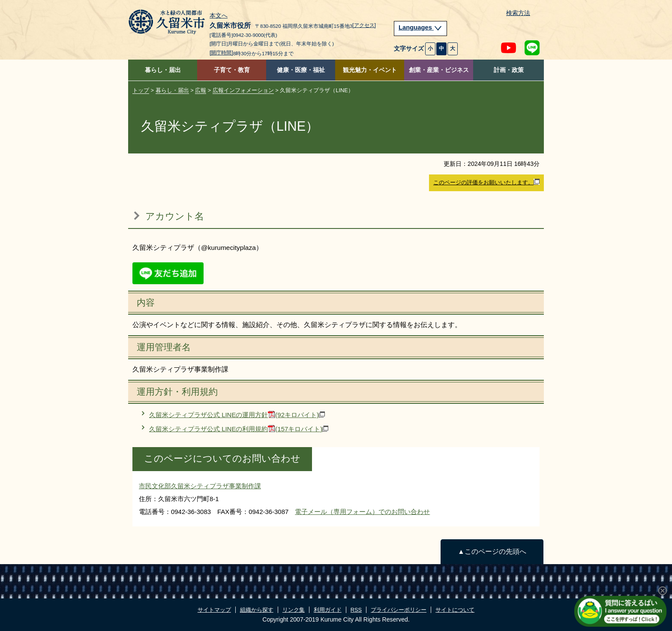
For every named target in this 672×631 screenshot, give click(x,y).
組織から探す (257, 610)
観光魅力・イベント (370, 70)
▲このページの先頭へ (492, 551)
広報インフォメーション (243, 90)
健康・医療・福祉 (301, 70)
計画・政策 (509, 70)
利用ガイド (328, 610)
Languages (420, 27)
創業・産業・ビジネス (439, 70)
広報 (201, 90)
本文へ (219, 16)
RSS (356, 610)
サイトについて (455, 610)
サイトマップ (214, 610)
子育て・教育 (232, 70)
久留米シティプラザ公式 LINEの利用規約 (239, 429)
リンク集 (294, 610)
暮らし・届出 (163, 70)
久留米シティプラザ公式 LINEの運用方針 (237, 415)
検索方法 (518, 13)
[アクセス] (364, 25)
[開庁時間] (221, 53)
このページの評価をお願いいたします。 (486, 182)
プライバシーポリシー (399, 610)
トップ (141, 90)
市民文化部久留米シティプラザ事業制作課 (200, 486)
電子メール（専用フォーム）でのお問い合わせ (362, 512)
